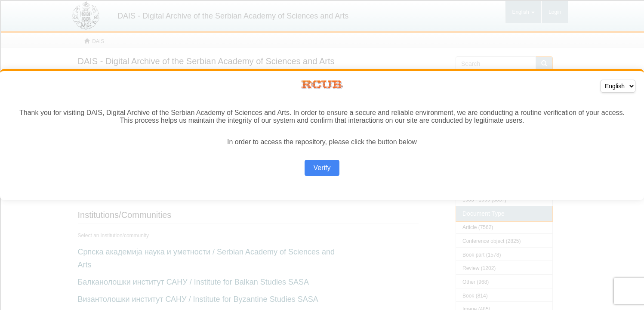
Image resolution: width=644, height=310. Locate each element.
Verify (322, 168)
